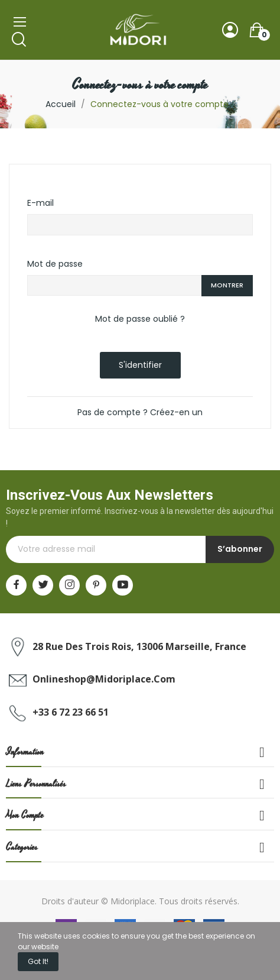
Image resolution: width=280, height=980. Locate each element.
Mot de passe (55, 264)
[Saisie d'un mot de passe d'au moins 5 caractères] (114, 286)
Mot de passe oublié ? (140, 319)
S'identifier (140, 365)
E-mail (40, 203)
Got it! (38, 961)
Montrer (227, 285)
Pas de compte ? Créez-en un (140, 412)
